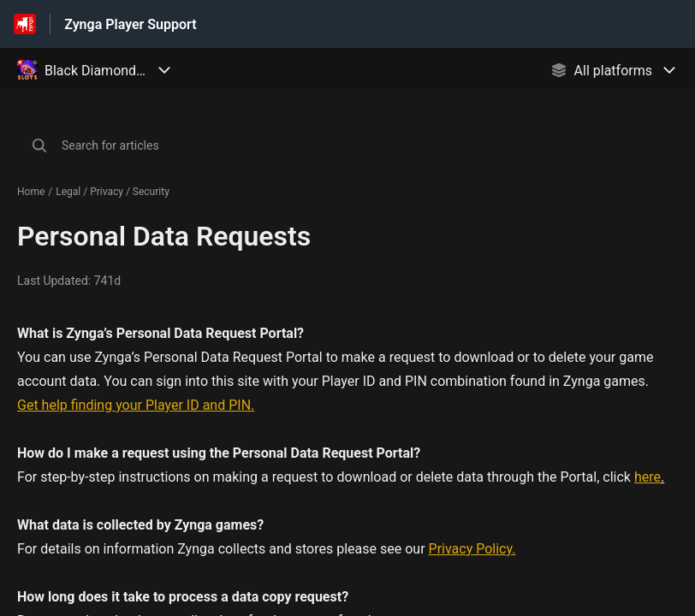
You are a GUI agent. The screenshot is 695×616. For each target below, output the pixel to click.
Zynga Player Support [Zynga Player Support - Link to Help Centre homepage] (130, 24)
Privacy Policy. (472, 549)
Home (31, 192)
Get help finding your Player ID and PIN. (136, 405)
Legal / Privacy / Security (113, 192)
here (647, 477)
